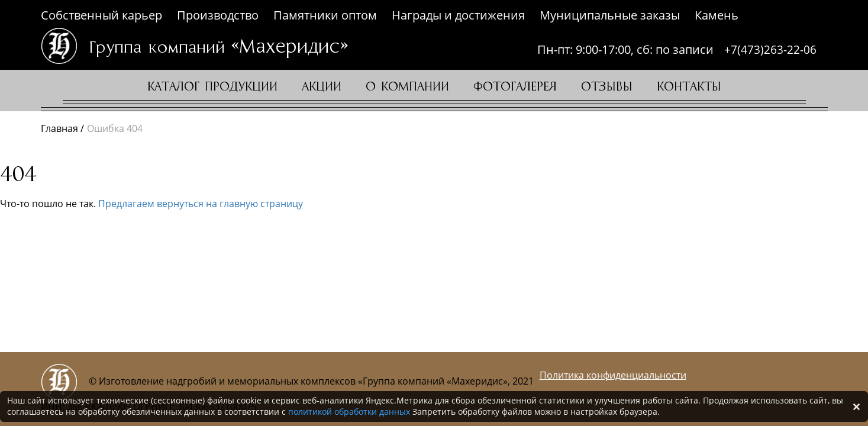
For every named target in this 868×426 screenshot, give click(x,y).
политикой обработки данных (349, 412)
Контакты (689, 87)
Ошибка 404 (115, 128)
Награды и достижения (458, 15)
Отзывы (607, 87)
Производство (218, 15)
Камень (717, 15)
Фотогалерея (515, 87)
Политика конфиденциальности (613, 375)
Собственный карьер (101, 15)
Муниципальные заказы (610, 15)
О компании (407, 87)
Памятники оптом (325, 15)
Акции (322, 87)
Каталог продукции (212, 87)
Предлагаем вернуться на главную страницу (201, 204)
